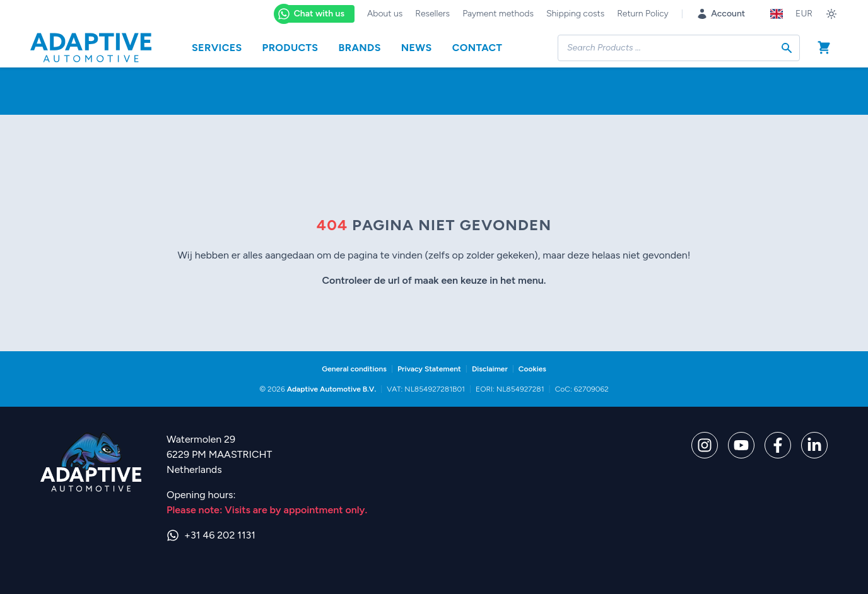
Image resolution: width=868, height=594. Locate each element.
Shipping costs (575, 14)
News (417, 48)
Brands (359, 48)
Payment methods (498, 14)
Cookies (532, 369)
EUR (804, 14)
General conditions (354, 369)
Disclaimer (490, 369)
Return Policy (642, 14)
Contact (478, 48)
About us (385, 14)
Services (217, 48)
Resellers (432, 14)
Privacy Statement (429, 369)
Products (290, 48)
